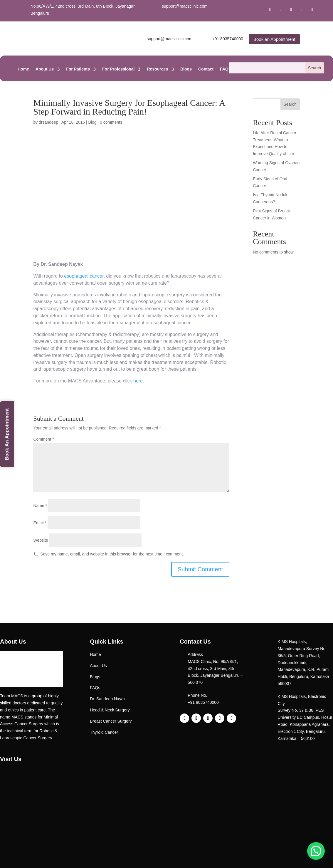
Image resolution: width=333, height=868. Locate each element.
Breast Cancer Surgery (111, 721)
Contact (206, 69)
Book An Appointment (7, 434)
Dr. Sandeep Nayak (108, 699)
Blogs (186, 69)
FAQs (225, 69)
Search (290, 104)
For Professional (118, 69)
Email (40, 523)
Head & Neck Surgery (110, 710)
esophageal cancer (83, 276)
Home (23, 69)
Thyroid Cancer (104, 732)
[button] (316, 851)
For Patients (78, 69)
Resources (158, 69)
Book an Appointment (274, 39)
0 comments (111, 122)
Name (40, 506)
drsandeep (48, 122)
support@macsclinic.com (185, 6)
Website (41, 540)
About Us (45, 69)
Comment (43, 439)
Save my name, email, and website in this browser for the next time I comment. (112, 554)
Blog (92, 122)
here (138, 381)
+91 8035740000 (228, 39)
